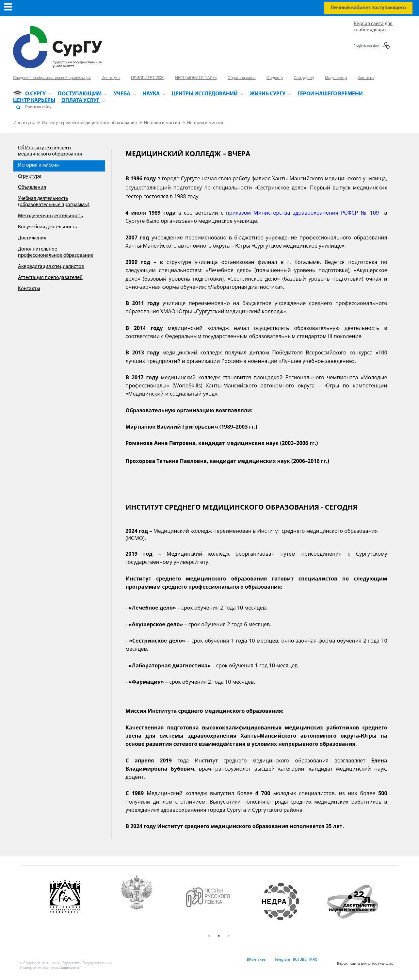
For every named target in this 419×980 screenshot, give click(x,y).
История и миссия (162, 123)
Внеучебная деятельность (48, 227)
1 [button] (209, 936)
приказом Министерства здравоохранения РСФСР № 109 (302, 213)
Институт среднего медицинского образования (90, 123)
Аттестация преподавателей (50, 278)
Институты (24, 123)
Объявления (32, 188)
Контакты (29, 289)
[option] (76, 902)
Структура (30, 176)
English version (367, 46)
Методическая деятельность (50, 216)
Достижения (32, 238)
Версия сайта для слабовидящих (365, 964)
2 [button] (219, 936)
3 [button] (229, 936)
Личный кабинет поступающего (368, 8)
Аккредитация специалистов (51, 267)
